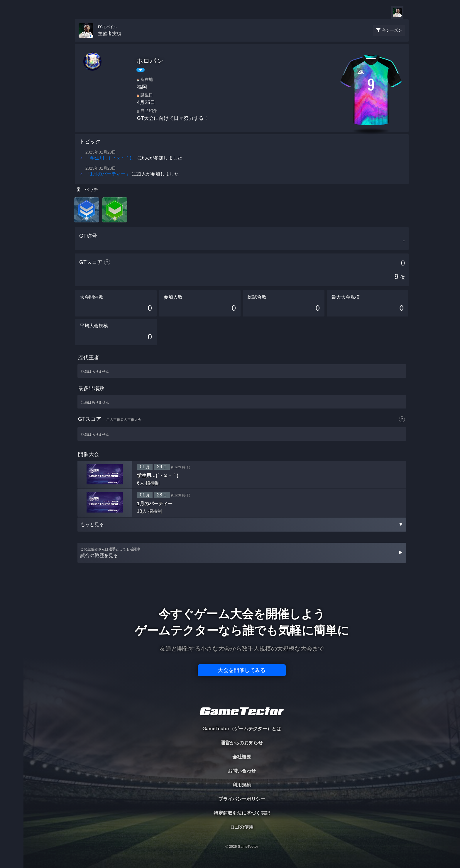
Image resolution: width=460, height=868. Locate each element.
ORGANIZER (12, 90)
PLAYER (12, 65)
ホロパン (150, 61)
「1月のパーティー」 (108, 174)
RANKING (12, 114)
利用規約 (242, 785)
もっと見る (242, 524)
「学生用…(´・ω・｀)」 (111, 158)
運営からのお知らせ (242, 743)
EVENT (12, 138)
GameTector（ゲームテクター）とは (242, 729)
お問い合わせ (242, 771)
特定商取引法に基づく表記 (242, 813)
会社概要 (242, 757)
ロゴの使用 (242, 827)
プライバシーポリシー (242, 799)
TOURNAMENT (12, 41)
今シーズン (392, 30)
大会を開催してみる (242, 670)
